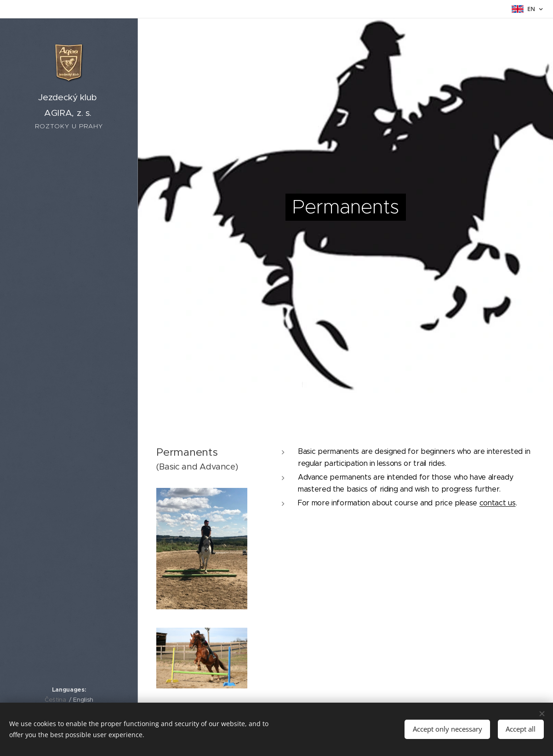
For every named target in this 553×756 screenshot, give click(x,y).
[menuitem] (69, 369)
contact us (498, 503)
